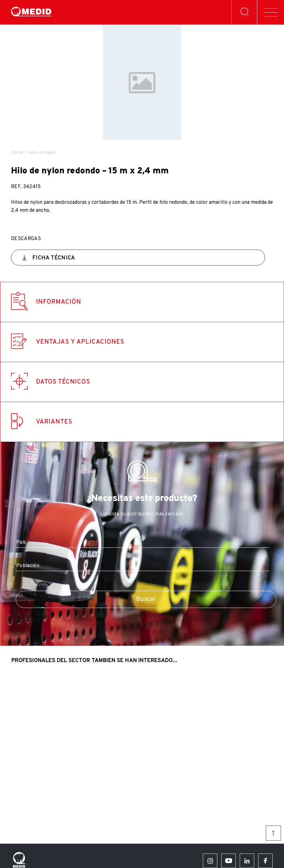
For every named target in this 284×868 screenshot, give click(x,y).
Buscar (146, 599)
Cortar (18, 153)
